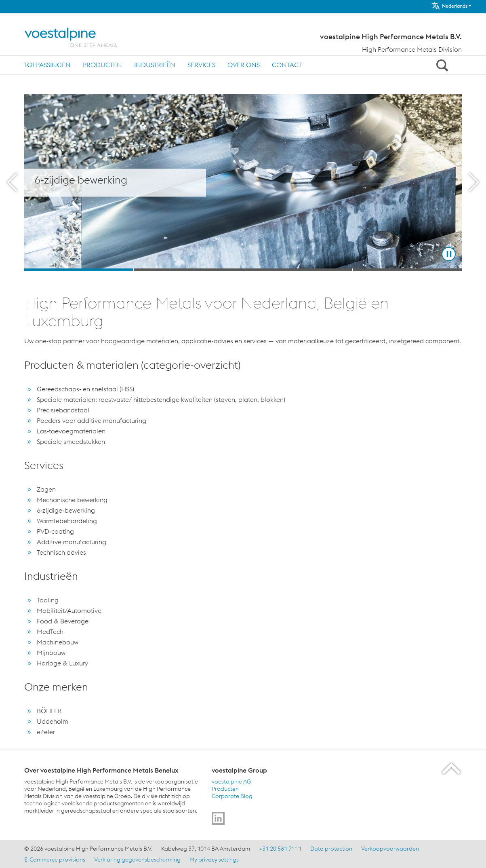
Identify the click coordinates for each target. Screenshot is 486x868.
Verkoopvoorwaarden (390, 849)
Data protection (331, 849)
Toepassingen (47, 65)
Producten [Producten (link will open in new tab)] (225, 789)
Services (201, 65)
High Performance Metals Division (412, 49)
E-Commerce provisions (55, 860)
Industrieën (155, 65)
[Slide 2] (188, 270)
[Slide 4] (407, 270)
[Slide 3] (298, 270)
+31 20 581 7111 (280, 849)
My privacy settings (214, 860)
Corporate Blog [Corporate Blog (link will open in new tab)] (232, 796)
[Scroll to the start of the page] (452, 768)
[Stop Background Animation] (449, 254)
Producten (102, 65)
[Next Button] (474, 183)
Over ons (244, 65)
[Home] (78, 37)
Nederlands (449, 6)
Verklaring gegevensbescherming (137, 860)
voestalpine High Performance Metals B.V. (391, 37)
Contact (287, 65)
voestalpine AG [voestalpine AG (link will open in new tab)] (231, 781)
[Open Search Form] (441, 65)
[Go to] (218, 818)
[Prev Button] (12, 183)
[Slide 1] (79, 270)
